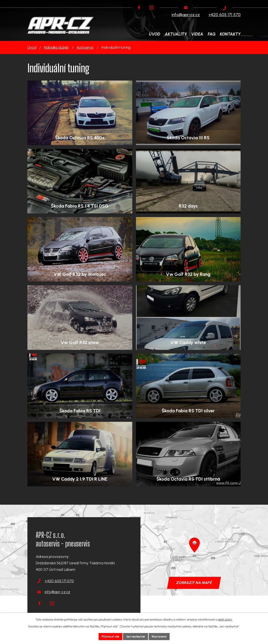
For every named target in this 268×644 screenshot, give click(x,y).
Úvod (32, 47)
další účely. (225, 620)
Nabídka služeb (56, 47)
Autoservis (85, 47)
